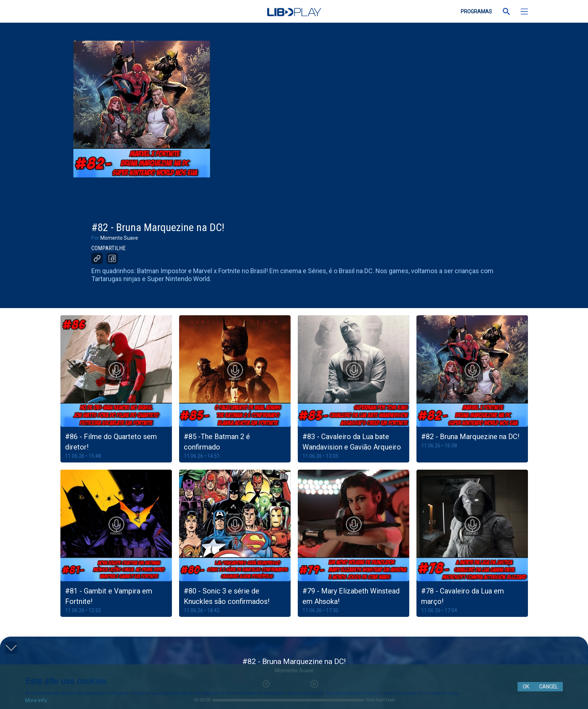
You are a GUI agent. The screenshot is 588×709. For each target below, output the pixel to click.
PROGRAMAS (476, 12)
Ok (526, 687)
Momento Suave (119, 238)
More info (36, 700)
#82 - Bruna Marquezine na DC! (470, 437)
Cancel (548, 687)
